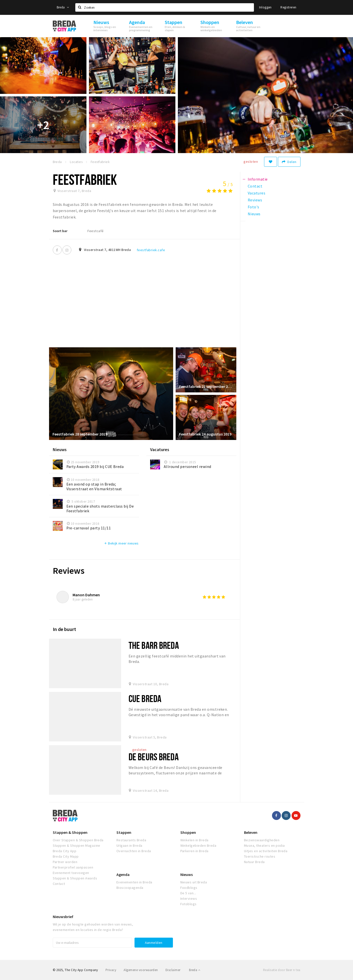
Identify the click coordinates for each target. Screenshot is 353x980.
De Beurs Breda (154, 757)
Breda (63, 7)
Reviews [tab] (255, 200)
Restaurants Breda (131, 840)
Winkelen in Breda (194, 840)
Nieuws (187, 874)
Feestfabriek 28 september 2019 (80, 434)
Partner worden (65, 862)
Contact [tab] (255, 186)
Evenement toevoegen (71, 873)
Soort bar (60, 231)
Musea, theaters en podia (264, 845)
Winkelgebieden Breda (198, 845)
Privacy (111, 970)
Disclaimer (173, 970)
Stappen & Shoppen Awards (75, 878)
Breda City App (65, 851)
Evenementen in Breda (134, 882)
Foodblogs (189, 888)
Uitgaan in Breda (129, 845)
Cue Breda (145, 698)
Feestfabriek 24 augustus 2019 (205, 434)
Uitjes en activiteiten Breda (266, 851)
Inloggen (265, 7)
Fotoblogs (189, 904)
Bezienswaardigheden (262, 840)
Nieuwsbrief (63, 917)
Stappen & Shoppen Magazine (77, 845)
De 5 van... (188, 893)
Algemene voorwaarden (141, 970)
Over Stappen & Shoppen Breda (78, 840)
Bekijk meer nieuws (121, 543)
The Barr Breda (154, 645)
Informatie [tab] (258, 179)
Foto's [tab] (254, 207)
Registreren (288, 7)
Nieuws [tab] (254, 214)
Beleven (251, 832)
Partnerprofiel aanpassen (73, 867)
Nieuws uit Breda (194, 882)
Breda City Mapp (66, 856)
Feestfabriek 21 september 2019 (206, 386)
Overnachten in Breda (134, 851)
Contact (59, 884)
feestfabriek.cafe (151, 250)
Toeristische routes (260, 856)
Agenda (123, 874)
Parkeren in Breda (194, 851)
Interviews (189, 898)
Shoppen (188, 832)
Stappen (124, 832)
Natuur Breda (254, 862)
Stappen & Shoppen (70, 832)
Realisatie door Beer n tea (282, 970)
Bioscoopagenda (130, 888)
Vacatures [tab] (257, 193)
